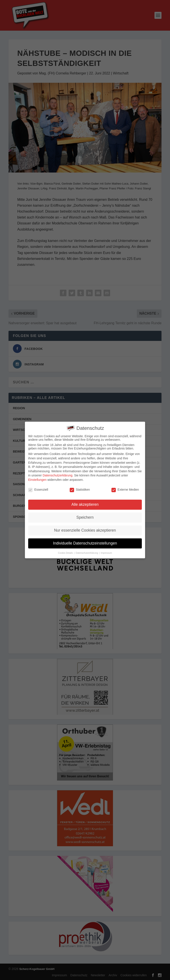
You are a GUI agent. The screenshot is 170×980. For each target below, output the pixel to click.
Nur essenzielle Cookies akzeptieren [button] (85, 530)
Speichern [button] (85, 517)
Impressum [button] (106, 552)
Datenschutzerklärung (57, 475)
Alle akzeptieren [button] (85, 504)
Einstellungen (37, 479)
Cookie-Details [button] (66, 552)
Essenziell (38, 489)
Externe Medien (125, 489)
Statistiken (80, 489)
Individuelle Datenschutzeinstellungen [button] (85, 543)
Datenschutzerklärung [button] (87, 552)
